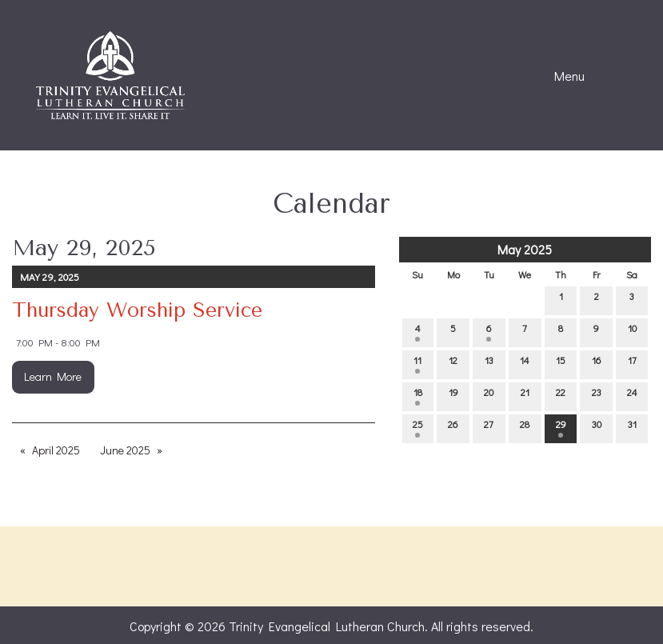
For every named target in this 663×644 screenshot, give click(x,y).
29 (561, 428)
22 (561, 396)
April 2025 (56, 450)
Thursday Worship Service (137, 310)
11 (417, 364)
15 (561, 364)
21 (525, 396)
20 (489, 396)
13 (489, 364)
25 (418, 428)
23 (597, 396)
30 (597, 428)
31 (632, 428)
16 (597, 364)
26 (453, 428)
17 (632, 364)
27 (489, 428)
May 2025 (525, 249)
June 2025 (125, 450)
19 (453, 396)
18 (418, 396)
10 (632, 332)
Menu (561, 76)
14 (525, 364)
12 (453, 364)
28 (525, 428)
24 (632, 396)
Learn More (53, 376)
